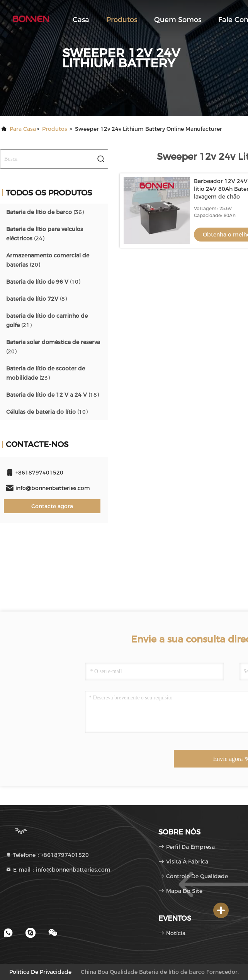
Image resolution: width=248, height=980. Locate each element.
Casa (81, 20)
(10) (43, 282)
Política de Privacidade (40, 972)
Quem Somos (178, 20)
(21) (47, 320)
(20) (48, 260)
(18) (53, 395)
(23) (46, 373)
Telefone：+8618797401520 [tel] (47, 855)
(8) (37, 299)
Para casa (23, 129)
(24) (45, 234)
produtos (55, 129)
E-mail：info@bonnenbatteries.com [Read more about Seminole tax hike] (58, 870)
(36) (45, 212)
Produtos (122, 20)
